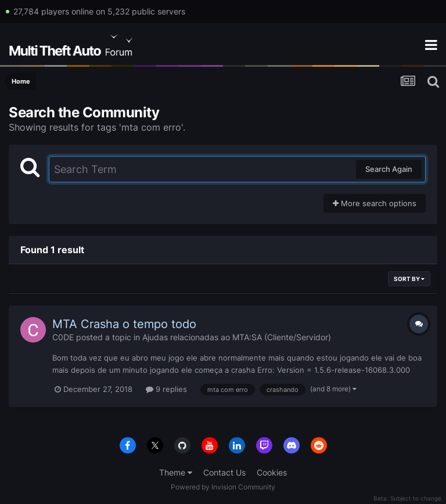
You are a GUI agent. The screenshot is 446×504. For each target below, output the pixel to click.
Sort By (409, 279)
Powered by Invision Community (223, 487)
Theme (176, 472)
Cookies (272, 472)
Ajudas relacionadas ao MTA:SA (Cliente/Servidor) (237, 337)
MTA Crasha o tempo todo (124, 324)
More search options (375, 203)
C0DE (63, 337)
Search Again (389, 169)
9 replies (166, 389)
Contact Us (224, 472)
